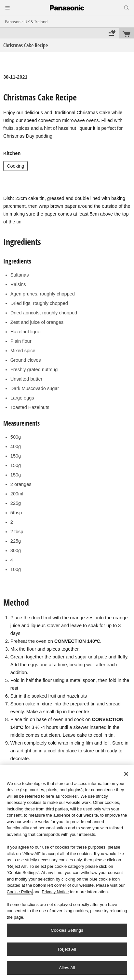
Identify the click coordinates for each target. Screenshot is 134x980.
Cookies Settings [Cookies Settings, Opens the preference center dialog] (67, 930)
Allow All (67, 968)
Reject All (67, 949)
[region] (67, 872)
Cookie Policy (20, 892)
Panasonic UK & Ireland (26, 22)
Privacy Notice (55, 892)
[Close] (126, 774)
